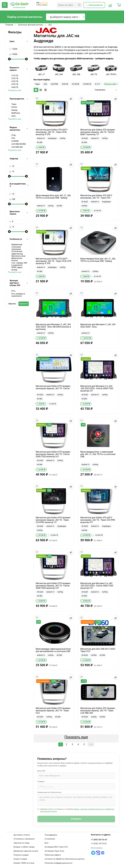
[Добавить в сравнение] (71, 98)
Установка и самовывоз (24, 839)
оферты (77, 809)
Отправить (76, 819)
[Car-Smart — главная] (19, 4)
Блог (47, 843)
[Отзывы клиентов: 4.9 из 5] (42, 5)
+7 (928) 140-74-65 (99, 844)
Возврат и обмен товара (24, 847)
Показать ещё (110, 84)
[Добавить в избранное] (37, 98)
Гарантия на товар (21, 843)
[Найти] (79, 5)
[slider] (9, 59)
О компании (50, 839)
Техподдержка (51, 835)
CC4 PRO (54, 84)
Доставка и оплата (22, 835)
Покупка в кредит (21, 855)
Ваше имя (41, 771)
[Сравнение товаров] (110, 5)
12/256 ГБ (87, 84)
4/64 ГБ (65, 84)
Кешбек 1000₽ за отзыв (24, 863)
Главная (9, 25)
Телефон (41, 781)
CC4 (45, 84)
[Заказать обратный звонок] (94, 5)
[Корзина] (119, 5)
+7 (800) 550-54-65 (99, 840)
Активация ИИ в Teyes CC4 (56, 847)
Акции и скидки (20, 859)
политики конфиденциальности (92, 809)
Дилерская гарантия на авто (26, 851)
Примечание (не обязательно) (49, 792)
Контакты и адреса (101, 835)
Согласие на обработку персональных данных (65, 859)
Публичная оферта (53, 855)
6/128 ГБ (75, 84)
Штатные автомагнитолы (31, 25)
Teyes (37, 84)
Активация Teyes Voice (54, 851)
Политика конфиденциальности (58, 863)
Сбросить (12, 304)
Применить (24, 304)
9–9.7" (98, 84)
